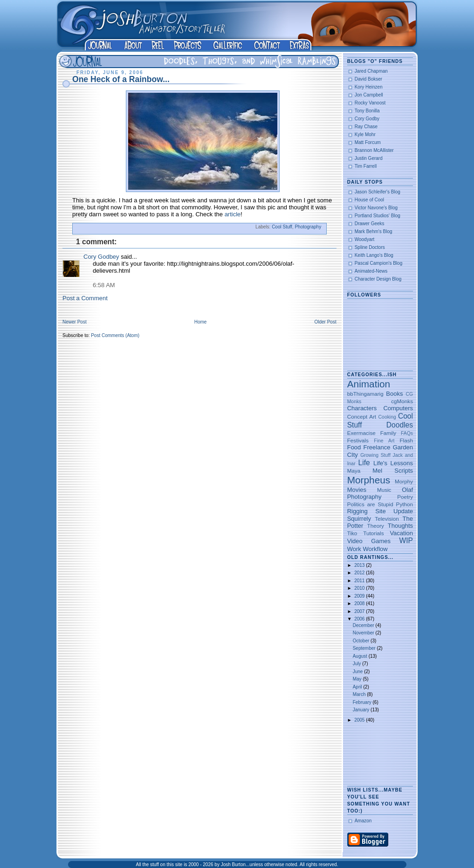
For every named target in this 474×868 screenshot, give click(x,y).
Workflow (375, 549)
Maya (354, 471)
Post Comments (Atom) (115, 335)
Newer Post (75, 322)
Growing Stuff (375, 455)
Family (388, 433)
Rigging (357, 511)
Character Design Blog (378, 279)
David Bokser (368, 79)
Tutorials (373, 533)
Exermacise (361, 433)
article (233, 214)
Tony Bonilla (367, 111)
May (358, 679)
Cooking (387, 417)
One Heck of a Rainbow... (121, 79)
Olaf (407, 490)
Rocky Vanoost (370, 103)
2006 (360, 619)
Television (387, 519)
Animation (369, 384)
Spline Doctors (370, 247)
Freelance (377, 447)
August (361, 656)
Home (201, 322)
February (363, 702)
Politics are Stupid (370, 504)
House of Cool (369, 200)
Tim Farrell (366, 166)
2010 (360, 588)
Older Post (325, 322)
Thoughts (400, 526)
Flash (406, 440)
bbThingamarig (365, 394)
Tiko (352, 533)
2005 (360, 720)
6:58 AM (104, 285)
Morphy (404, 481)
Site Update (394, 511)
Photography (308, 227)
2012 (360, 573)
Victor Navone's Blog (376, 208)
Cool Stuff (282, 227)
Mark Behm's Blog (374, 231)
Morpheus (369, 480)
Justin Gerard (369, 158)
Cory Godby (367, 119)
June (358, 672)
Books (394, 394)
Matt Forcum (368, 142)
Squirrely (359, 519)
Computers (398, 408)
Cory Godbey (101, 257)
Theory (376, 526)
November (364, 633)
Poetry (405, 497)
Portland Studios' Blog (378, 216)
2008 (360, 603)
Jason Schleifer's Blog (378, 192)
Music (384, 490)
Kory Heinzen (369, 87)
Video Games (369, 541)
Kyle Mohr (365, 134)
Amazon (363, 821)
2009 (360, 596)
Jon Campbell (369, 95)
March (360, 694)
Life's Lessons (393, 463)
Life (364, 463)
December (364, 625)
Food (354, 447)
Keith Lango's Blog (374, 255)
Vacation (401, 533)
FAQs (407, 433)
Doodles (400, 425)
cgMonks (402, 401)
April (358, 687)
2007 (360, 611)
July (358, 664)
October (362, 641)
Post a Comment (85, 298)
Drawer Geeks (370, 224)
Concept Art (362, 417)
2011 (360, 581)
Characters (362, 408)
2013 (360, 565)
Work (354, 549)
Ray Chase (366, 127)
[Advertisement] (376, 755)
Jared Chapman (371, 71)
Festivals (358, 440)
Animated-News (371, 271)
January (362, 710)
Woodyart (365, 239)
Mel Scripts (393, 471)
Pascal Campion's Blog (379, 263)
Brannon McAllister (374, 150)
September (365, 648)
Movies (357, 490)
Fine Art (384, 441)
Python (405, 504)
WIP (406, 541)
